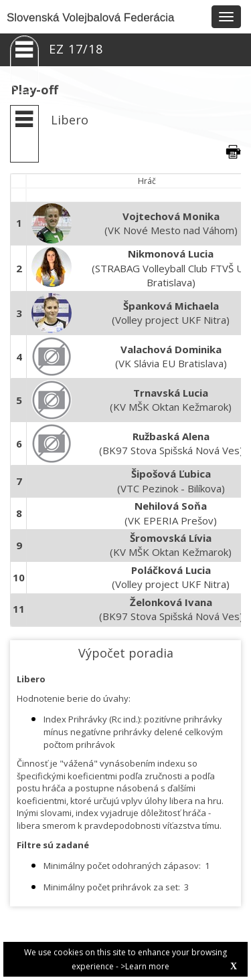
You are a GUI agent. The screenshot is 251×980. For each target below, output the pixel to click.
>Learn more (145, 966)
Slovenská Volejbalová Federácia (90, 18)
